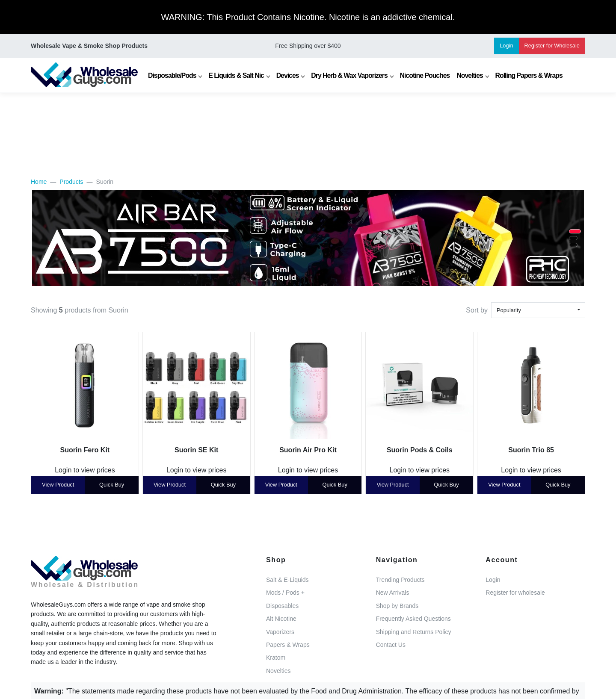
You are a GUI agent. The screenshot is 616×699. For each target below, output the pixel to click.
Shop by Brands (397, 606)
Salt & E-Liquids (287, 580)
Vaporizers (280, 632)
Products (71, 182)
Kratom (276, 658)
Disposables (282, 606)
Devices (288, 75)
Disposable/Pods (172, 75)
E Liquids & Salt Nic (236, 75)
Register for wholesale (515, 593)
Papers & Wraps (288, 645)
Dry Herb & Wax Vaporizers (349, 75)
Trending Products (400, 580)
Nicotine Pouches (425, 75)
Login (506, 46)
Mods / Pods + (285, 593)
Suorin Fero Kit (85, 450)
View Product (58, 485)
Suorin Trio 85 (531, 450)
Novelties (469, 75)
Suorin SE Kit (196, 450)
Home (39, 182)
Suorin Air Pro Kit (308, 450)
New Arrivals (393, 593)
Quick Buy (112, 485)
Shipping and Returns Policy (414, 632)
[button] (575, 231)
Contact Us (391, 645)
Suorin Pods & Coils (420, 450)
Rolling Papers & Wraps (529, 75)
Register (552, 46)
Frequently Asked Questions (413, 619)
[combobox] (538, 310)
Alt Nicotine (281, 619)
